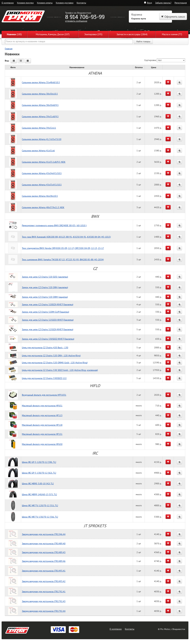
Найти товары (143, 41)
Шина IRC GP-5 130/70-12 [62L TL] (39, 473)
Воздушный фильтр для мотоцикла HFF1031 (44, 395)
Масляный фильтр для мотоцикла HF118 (42, 425)
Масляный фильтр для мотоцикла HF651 (42, 406)
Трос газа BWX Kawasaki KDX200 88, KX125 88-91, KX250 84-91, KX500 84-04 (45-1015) (66, 237)
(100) (14, 34)
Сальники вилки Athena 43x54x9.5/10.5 (42, 173)
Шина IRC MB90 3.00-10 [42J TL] (38, 483)
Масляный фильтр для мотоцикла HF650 (42, 444)
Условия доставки (65, 3)
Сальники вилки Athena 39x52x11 (39, 128)
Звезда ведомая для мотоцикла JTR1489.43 (44, 552)
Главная (9, 49)
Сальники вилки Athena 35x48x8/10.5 (41, 82)
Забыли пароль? (163, 3)
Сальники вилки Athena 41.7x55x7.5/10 (42, 139)
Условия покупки (25, 3)
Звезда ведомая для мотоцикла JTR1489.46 (44, 561)
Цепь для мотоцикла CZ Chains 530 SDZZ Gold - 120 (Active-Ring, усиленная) (60, 370)
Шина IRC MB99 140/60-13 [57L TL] (39, 494)
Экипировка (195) (93, 34)
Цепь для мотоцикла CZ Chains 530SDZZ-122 (44, 378)
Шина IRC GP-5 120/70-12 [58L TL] (39, 462)
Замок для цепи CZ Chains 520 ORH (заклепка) (45, 287)
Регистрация (181, 3)
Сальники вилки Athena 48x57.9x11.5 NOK (43, 207)
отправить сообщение (76, 21)
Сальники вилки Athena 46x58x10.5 (40, 196)
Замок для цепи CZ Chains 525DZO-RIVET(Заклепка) (48, 320)
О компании (8, 3)
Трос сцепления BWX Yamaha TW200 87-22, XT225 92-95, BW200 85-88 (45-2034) (63, 259)
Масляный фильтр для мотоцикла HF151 (42, 434)
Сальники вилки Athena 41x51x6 (38, 150)
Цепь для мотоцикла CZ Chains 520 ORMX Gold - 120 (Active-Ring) (55, 362)
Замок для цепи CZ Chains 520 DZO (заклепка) (45, 277)
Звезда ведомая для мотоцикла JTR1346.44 (44, 534)
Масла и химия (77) (172, 34)
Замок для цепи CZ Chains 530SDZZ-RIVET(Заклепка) (48, 339)
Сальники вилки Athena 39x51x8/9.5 (40, 116)
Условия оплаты (45, 3)
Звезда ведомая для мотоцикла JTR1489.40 (44, 543)
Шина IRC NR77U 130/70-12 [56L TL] (40, 517)
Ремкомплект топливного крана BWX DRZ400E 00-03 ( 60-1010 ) (54, 225)
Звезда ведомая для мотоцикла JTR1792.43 (44, 601)
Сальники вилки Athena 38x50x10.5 (40, 94)
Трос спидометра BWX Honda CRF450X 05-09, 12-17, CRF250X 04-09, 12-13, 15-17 (63, 248)
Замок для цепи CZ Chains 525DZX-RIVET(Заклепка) (48, 329)
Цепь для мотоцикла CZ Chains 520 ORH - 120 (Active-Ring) (51, 355)
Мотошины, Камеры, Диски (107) (53, 34)
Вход (148, 3)
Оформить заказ (173, 17)
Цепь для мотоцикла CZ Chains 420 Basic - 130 (45, 347)
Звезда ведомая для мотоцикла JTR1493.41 (44, 571)
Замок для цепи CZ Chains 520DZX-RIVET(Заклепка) (48, 304)
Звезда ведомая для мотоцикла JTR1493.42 (44, 581)
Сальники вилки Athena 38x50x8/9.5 (40, 105)
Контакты (81, 3)
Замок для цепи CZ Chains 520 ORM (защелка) (45, 297)
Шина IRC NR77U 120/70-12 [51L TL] (40, 505)
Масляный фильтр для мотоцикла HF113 (42, 415)
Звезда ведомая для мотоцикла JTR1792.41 (44, 591)
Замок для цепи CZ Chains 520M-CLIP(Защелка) (46, 312)
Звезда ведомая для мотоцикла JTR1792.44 (44, 611)
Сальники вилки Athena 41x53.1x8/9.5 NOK (44, 162)
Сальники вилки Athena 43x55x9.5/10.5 (42, 185)
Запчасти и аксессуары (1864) (132, 34)
